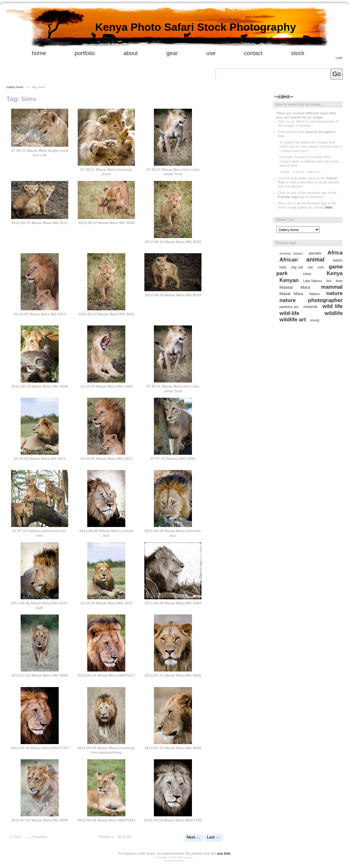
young (315, 320)
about (131, 53)
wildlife (334, 313)
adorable (315, 253)
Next (194, 838)
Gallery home (15, 87)
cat (310, 267)
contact (253, 53)
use (211, 53)
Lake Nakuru (313, 281)
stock (298, 53)
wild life (333, 306)
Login (339, 58)
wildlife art (293, 320)
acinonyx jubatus (291, 254)
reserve (310, 307)
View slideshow (283, 97)
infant (307, 274)
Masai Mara (291, 294)
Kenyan (289, 280)
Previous (37, 837)
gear (172, 53)
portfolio (85, 53)
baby (283, 267)
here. (329, 207)
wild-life (290, 313)
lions (339, 281)
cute (321, 267)
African (289, 260)
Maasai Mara (295, 287)
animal (315, 260)
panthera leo (289, 307)
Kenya (335, 273)
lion (329, 281)
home (39, 53)
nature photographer (311, 300)
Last (214, 838)
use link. (224, 853)
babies (338, 260)
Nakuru (315, 294)
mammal (332, 287)
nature (335, 293)
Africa (335, 253)
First (15, 837)
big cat (297, 267)
